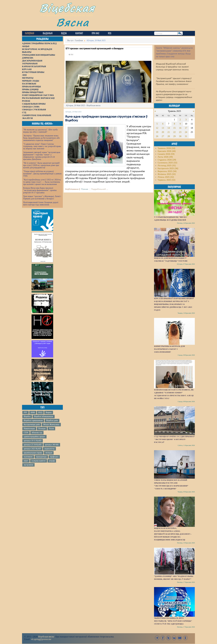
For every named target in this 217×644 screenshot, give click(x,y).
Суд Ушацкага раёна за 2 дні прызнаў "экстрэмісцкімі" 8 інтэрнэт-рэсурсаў (174, 439)
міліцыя (49, 453)
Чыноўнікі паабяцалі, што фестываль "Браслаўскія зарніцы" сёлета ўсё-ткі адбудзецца (173, 621)
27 (163, 136)
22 (174, 132)
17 (186, 128)
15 (174, 128)
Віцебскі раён (52, 420)
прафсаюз (54, 457)
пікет (26, 461)
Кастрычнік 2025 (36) (168, 169)
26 (157, 136)
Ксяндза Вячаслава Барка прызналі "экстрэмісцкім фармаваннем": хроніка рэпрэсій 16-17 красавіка (40, 190)
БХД (40, 412)
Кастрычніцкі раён (32, 425)
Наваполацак (29, 429)
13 (163, 128)
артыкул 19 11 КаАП (33, 441)
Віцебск (27, 416)
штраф (52, 461)
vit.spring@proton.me (41, 639)
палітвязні (28, 457)
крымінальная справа (33, 453)
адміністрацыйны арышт (34, 437)
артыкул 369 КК (52, 445)
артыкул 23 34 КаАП (33, 445)
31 (186, 136)
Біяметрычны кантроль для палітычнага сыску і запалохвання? (169, 349)
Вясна (73, 22)
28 (169, 136)
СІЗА (26, 433)
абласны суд (37, 433)
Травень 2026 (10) (166, 148)
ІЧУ (26, 412)
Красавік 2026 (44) (167, 151)
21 (169, 132)
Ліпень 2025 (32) (166, 177)
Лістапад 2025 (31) (167, 166)
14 (169, 128)
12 (157, 128)
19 (157, 132)
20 (163, 132)
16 (180, 128)
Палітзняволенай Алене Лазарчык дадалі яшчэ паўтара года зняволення (41, 204)
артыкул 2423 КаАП (32, 449)
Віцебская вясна (46, 637)
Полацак (42, 429)
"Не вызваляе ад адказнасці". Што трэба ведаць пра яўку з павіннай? (40, 131)
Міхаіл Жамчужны (51, 425)
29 (174, 136)
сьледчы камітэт (39, 461)
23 (180, 132)
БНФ (33, 412)
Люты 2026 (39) (165, 157)
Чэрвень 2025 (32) (166, 180)
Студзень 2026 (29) (167, 160)
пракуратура (41, 457)
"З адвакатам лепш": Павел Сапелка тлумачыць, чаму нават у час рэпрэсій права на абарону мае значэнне (42, 146)
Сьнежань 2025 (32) (167, 163)
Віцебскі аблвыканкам (44, 416)
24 (186, 132)
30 (180, 136)
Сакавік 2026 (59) (166, 154)
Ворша (49, 412)
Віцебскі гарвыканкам (33, 420)
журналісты (49, 449)
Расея (51, 429)
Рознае (85, 189)
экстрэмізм (28, 465)
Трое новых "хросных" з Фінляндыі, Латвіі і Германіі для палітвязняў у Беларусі (42, 197)
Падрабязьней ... (100, 189)
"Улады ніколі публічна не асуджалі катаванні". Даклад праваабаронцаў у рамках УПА (42, 174)
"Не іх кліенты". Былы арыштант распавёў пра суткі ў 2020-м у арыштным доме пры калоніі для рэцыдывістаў (41, 165)
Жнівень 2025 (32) (167, 174)
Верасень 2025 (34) (167, 171)
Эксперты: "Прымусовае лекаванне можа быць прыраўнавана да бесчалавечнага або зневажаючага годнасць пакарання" (41, 138)
